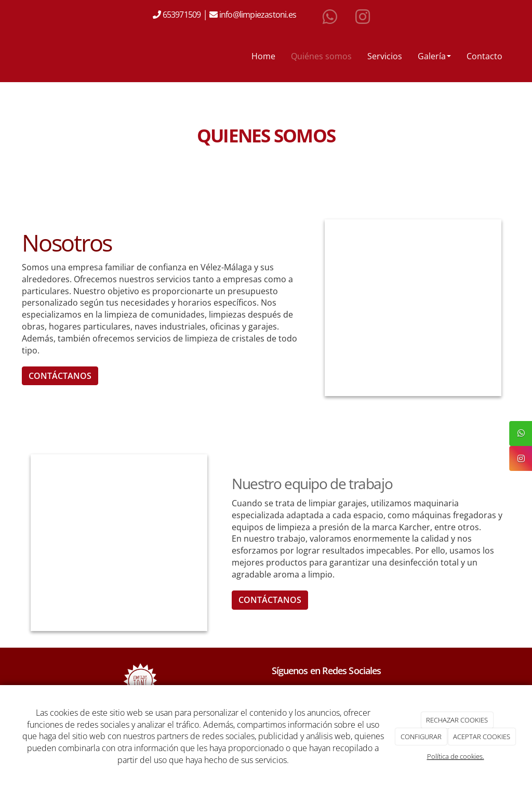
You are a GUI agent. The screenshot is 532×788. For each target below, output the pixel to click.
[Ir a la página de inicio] (11, 56)
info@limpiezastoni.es (258, 15)
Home (263, 56)
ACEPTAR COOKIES (482, 737)
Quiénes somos (321, 56)
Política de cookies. (456, 756)
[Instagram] (363, 17)
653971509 (181, 15)
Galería (434, 56)
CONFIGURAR (421, 737)
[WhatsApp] (330, 17)
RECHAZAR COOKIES (457, 720)
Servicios (385, 56)
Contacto (484, 56)
